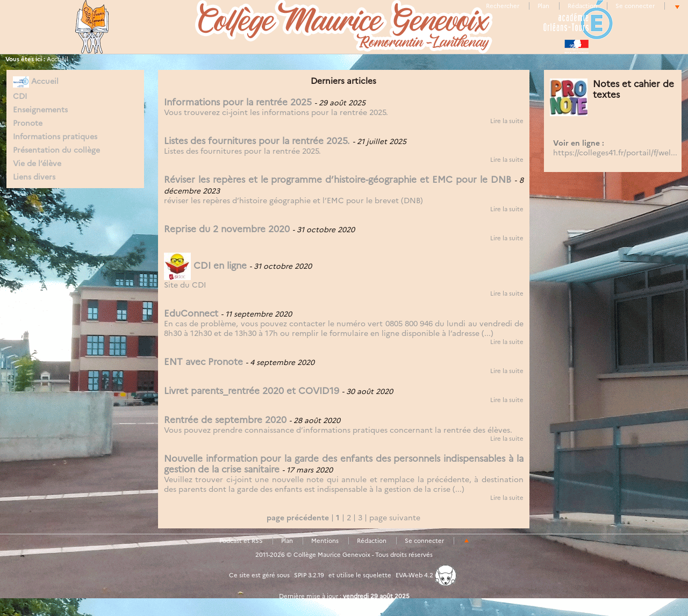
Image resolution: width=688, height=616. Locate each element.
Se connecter (635, 6)
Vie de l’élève (37, 163)
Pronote (28, 123)
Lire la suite (507, 121)
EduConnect (191, 313)
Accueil (58, 59)
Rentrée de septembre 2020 (225, 420)
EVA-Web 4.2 (426, 575)
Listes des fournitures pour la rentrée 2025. (257, 141)
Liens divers (34, 177)
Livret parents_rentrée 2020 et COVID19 (252, 391)
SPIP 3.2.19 (309, 575)
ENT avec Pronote (203, 362)
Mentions (325, 541)
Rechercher (503, 6)
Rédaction (582, 6)
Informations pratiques (55, 137)
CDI (20, 96)
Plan (543, 6)
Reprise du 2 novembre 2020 (227, 229)
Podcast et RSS (241, 541)
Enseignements (40, 110)
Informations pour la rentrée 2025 (238, 102)
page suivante (395, 518)
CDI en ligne (205, 266)
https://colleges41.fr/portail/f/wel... (615, 153)
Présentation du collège (56, 150)
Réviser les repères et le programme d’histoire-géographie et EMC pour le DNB (338, 180)
